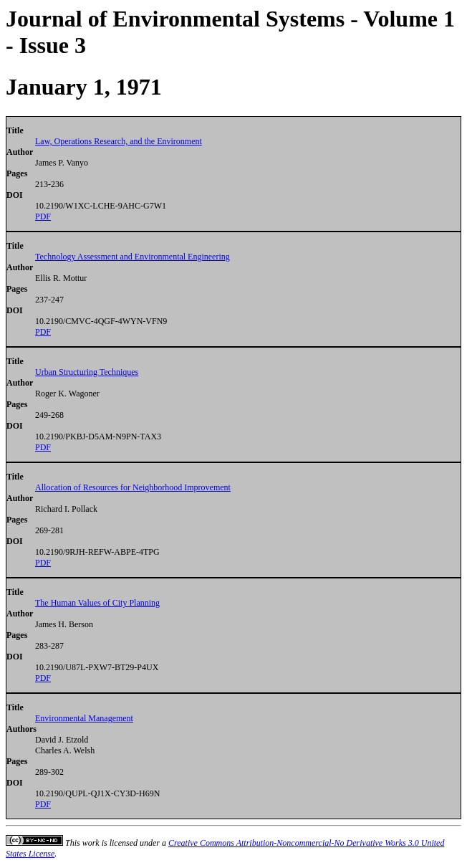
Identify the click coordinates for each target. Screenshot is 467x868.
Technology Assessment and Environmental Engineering (133, 257)
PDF (43, 216)
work (91, 843)
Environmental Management (84, 718)
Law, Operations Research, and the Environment (119, 141)
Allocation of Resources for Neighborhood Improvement (133, 487)
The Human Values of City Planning (97, 603)
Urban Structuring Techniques (87, 372)
